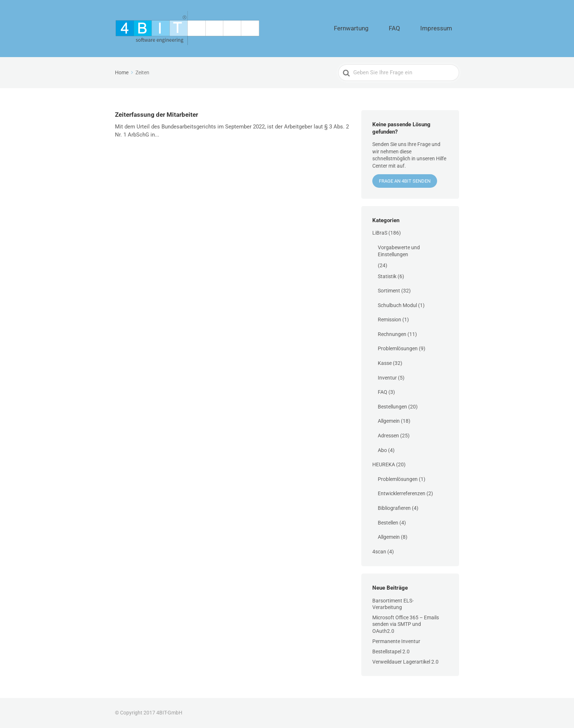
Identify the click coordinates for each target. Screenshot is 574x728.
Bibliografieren (394, 508)
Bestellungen (392, 407)
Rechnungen (392, 334)
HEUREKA (384, 464)
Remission (389, 320)
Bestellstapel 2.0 (391, 652)
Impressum (442, 29)
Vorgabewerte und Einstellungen (399, 251)
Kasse (385, 363)
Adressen (388, 436)
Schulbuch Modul (397, 305)
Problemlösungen (398, 348)
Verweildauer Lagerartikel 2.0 (405, 662)
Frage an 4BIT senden (405, 181)
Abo (382, 450)
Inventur (387, 378)
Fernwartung (380, 29)
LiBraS (380, 233)
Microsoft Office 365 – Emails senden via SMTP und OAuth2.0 (406, 624)
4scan (379, 552)
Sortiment (389, 291)
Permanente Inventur (396, 641)
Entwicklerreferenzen (402, 493)
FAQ (412, 29)
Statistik (387, 276)
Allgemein (389, 421)
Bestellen (388, 523)
